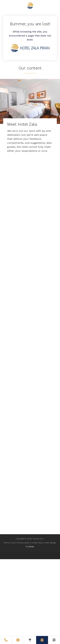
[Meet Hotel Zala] (30, 118)
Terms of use (10, 543)
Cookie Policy (37, 543)
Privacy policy (23, 543)
